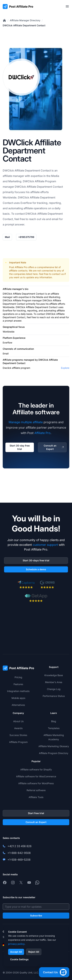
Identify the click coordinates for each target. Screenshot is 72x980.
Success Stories (18, 735)
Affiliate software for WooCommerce (36, 776)
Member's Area (54, 682)
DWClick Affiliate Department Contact (24, 25)
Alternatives (18, 705)
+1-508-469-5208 (19, 860)
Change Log (54, 689)
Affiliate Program (45, 181)
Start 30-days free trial (36, 560)
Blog (54, 721)
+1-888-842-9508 (19, 853)
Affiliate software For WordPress (36, 783)
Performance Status (54, 696)
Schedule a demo (36, 569)
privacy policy (16, 944)
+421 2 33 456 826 (19, 846)
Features (18, 684)
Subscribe (36, 916)
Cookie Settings (19, 959)
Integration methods (18, 691)
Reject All (34, 952)
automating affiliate (21, 208)
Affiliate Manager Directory (25, 20)
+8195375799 (26, 237)
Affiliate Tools (36, 797)
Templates (54, 728)
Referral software (36, 790)
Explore (65, 368)
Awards (18, 728)
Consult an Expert (54, 447)
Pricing (18, 677)
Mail (7, 237)
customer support (45, 545)
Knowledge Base (54, 675)
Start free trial (36, 813)
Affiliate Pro (42, 433)
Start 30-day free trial (20, 447)
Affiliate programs (13, 360)
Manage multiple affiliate (26, 422)
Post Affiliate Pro (18, 267)
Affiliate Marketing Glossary (54, 746)
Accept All (16, 952)
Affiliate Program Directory (54, 753)
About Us (18, 721)
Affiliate (19, 170)
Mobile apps (18, 698)
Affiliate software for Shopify (36, 769)
